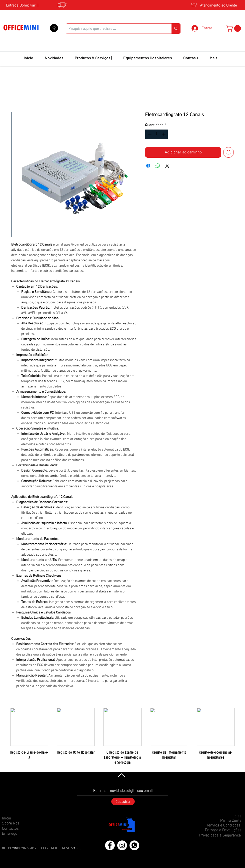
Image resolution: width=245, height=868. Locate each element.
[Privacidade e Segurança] (218, 835)
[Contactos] (20, 828)
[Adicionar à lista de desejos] (228, 152)
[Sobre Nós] (20, 823)
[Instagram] (122, 845)
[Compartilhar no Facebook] (148, 166)
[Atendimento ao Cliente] (218, 5)
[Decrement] (149, 134)
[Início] (20, 818)
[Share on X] (167, 166)
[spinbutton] (157, 134)
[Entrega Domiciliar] (19, 5)
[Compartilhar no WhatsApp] (158, 166)
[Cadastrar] (123, 802)
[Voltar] (121, 775)
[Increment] (164, 134)
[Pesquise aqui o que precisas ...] (115, 29)
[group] (122, 736)
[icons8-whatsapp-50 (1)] (134, 845)
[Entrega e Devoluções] (222, 829)
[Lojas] (224, 815)
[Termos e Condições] (222, 825)
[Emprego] (20, 833)
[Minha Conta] (224, 820)
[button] (234, 28)
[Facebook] (110, 845)
